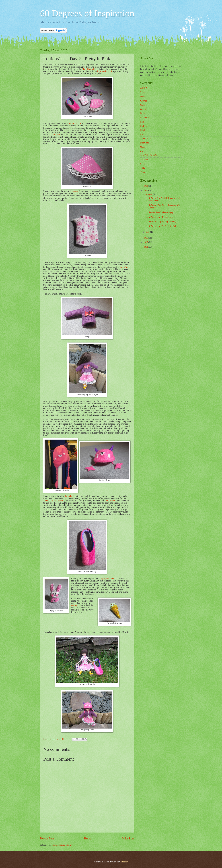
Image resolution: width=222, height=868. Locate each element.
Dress (143, 113)
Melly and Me (146, 143)
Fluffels (144, 126)
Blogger (124, 862)
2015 (146, 242)
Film (142, 122)
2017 (146, 190)
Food (142, 130)
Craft (142, 105)
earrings (75, 605)
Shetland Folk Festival (53, 500)
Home (88, 838)
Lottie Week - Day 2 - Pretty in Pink (161, 226)
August (149, 194)
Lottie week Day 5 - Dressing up (159, 212)
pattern (75, 191)
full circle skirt (75, 123)
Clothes (144, 101)
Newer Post (47, 838)
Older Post (128, 838)
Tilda (143, 168)
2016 (146, 238)
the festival (111, 500)
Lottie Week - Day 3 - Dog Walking (161, 221)
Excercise (144, 117)
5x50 (142, 92)
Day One (56, 135)
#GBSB (144, 88)
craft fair (144, 109)
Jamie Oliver (146, 138)
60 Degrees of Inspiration (87, 13)
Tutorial (144, 172)
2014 (146, 247)
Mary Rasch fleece (90, 69)
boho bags (70, 496)
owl (142, 151)
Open (143, 147)
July (148, 232)
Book (143, 97)
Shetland (144, 160)
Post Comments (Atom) (62, 845)
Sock (142, 164)
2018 (146, 186)
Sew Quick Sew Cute (149, 155)
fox (142, 134)
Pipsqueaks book (104, 71)
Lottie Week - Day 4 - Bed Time (159, 217)
